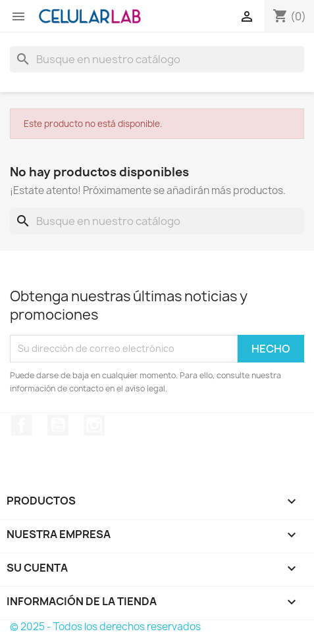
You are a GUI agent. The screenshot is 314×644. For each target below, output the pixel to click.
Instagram (94, 425)
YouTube (58, 425)
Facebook (22, 425)
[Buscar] (157, 59)
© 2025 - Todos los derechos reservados (105, 627)
